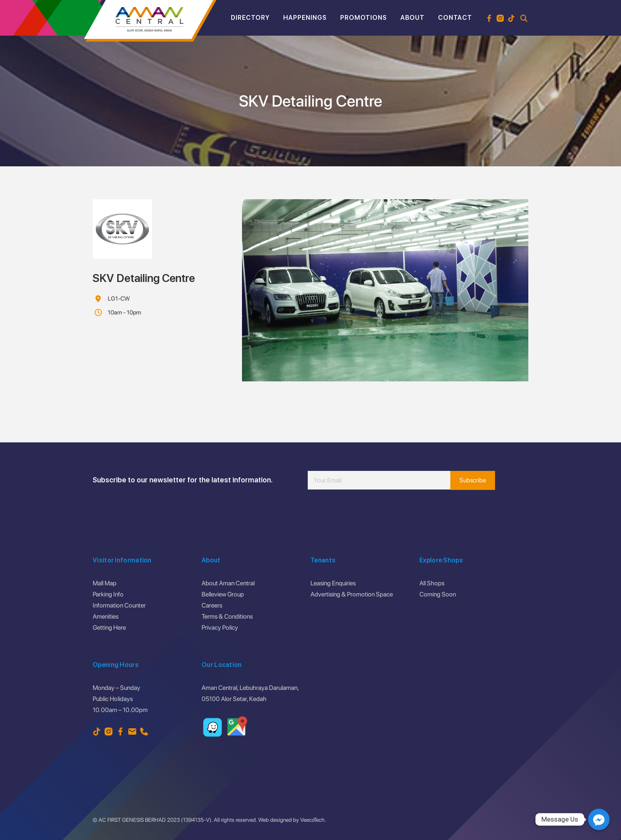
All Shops (432, 583)
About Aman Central (228, 583)
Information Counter (119, 605)
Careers (212, 605)
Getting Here (109, 628)
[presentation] (368, 513)
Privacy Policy (220, 628)
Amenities (106, 616)
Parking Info (108, 594)
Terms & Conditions (227, 616)
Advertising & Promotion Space (352, 594)
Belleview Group (223, 594)
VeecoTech (312, 820)
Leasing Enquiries (333, 583)
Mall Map (105, 583)
